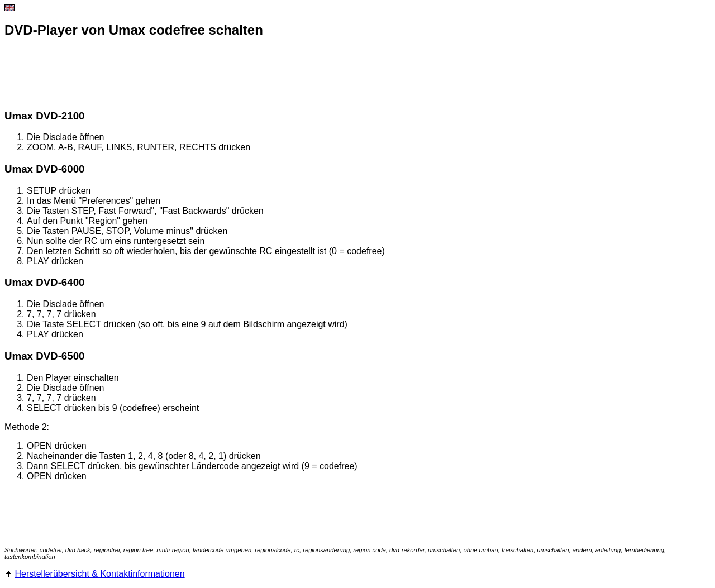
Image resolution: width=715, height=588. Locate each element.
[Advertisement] (208, 74)
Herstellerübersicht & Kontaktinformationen (99, 574)
